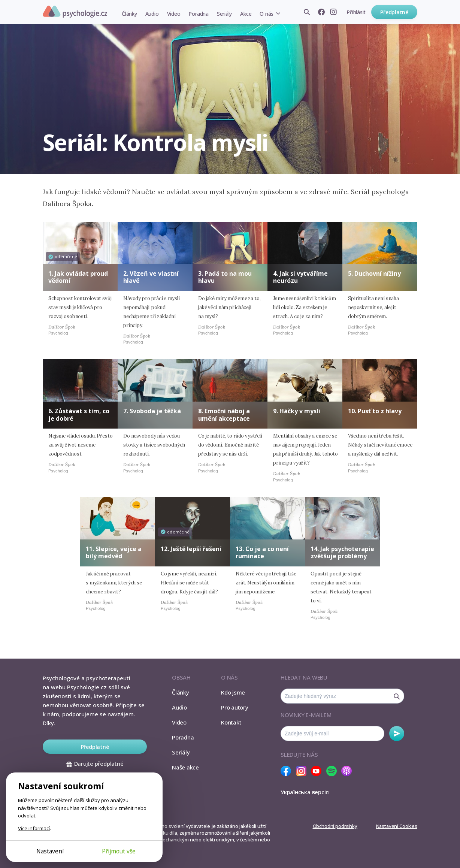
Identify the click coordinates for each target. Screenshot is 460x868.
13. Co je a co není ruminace (262, 552)
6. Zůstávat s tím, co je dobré (79, 415)
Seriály (224, 14)
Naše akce (185, 767)
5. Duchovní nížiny (374, 273)
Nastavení (50, 851)
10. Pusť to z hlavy (375, 411)
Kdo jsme (233, 692)
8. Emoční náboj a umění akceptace (224, 415)
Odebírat (397, 734)
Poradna (198, 14)
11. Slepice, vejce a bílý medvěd (114, 552)
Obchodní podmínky (335, 826)
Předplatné (394, 12)
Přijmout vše (119, 851)
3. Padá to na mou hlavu (225, 277)
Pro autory (235, 707)
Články (129, 14)
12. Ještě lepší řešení (191, 549)
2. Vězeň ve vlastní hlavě (151, 277)
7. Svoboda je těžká (152, 411)
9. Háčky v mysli (297, 411)
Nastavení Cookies (397, 826)
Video (174, 14)
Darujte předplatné (95, 763)
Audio (152, 14)
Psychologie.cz (75, 12)
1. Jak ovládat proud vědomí (78, 277)
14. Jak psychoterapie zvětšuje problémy (342, 552)
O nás (267, 14)
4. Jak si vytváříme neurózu (300, 277)
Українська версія (305, 792)
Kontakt (231, 722)
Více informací (34, 828)
